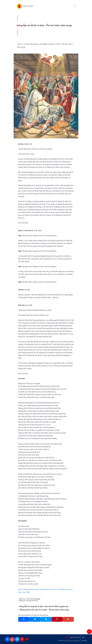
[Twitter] (46, 619)
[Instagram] (12, 639)
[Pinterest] (57, 619)
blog (83, 638)
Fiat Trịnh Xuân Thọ (32, 601)
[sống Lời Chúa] (20, 6)
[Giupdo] (27, 639)
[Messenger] (35, 619)
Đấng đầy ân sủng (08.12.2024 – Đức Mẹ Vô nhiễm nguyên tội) (44, 606)
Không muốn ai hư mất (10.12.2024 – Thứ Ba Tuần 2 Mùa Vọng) (44, 610)
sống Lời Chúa (28, 6)
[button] (89, 632)
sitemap (84, 641)
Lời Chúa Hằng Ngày (34, 599)
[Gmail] (68, 619)
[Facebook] (24, 619)
